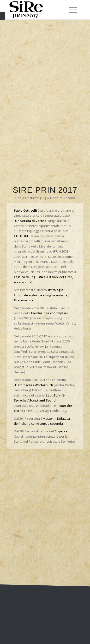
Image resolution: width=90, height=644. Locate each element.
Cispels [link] (60, 431)
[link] (2, 16)
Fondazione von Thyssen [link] (50, 313)
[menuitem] (71, 10)
